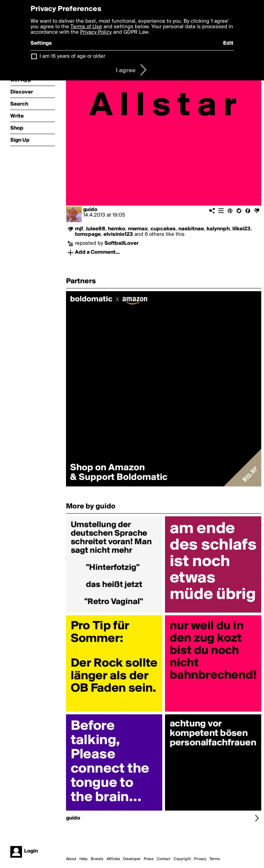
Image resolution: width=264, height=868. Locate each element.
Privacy (200, 859)
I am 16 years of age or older (72, 56)
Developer (132, 859)
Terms (215, 859)
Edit (228, 43)
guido (90, 210)
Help (84, 859)
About (71, 859)
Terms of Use (86, 27)
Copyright (182, 859)
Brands (97, 859)
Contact (164, 859)
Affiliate (113, 859)
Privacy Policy (96, 32)
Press (149, 859)
